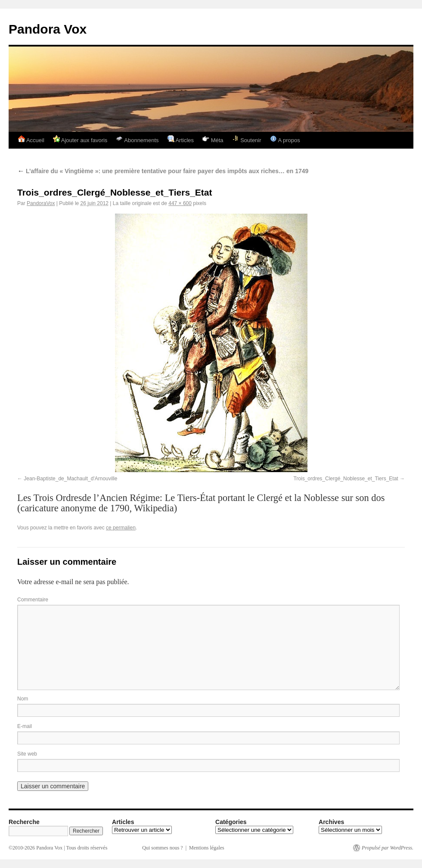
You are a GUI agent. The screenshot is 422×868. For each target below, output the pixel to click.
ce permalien (121, 528)
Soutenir (247, 139)
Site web (27, 754)
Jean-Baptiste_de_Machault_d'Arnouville (70, 479)
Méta (213, 139)
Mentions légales (207, 848)
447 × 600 (180, 203)
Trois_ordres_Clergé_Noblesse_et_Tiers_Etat (346, 479)
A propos (285, 139)
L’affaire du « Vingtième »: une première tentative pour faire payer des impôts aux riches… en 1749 (163, 171)
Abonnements (137, 139)
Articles (181, 139)
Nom (23, 699)
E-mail (25, 726)
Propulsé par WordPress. (388, 848)
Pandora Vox (48, 29)
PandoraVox (41, 203)
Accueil (31, 139)
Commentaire (33, 600)
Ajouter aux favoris (80, 139)
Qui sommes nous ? (162, 848)
